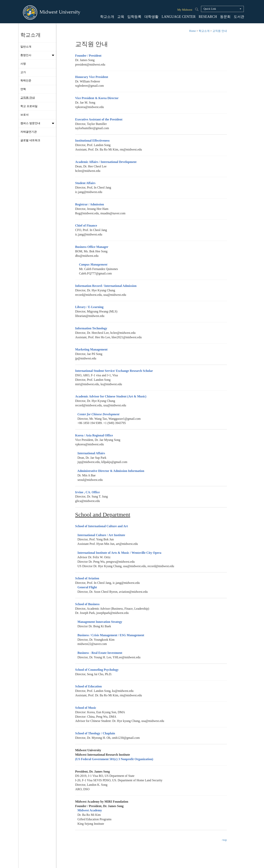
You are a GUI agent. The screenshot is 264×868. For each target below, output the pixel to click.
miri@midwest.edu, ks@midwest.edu (99, 384)
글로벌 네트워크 (30, 140)
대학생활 (151, 17)
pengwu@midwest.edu (120, 562)
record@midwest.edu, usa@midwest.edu (101, 295)
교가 (23, 72)
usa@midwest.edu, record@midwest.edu (149, 566)
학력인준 (26, 81)
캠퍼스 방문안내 (38, 123)
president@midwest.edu (90, 64)
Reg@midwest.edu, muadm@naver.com (100, 213)
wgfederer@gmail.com (90, 86)
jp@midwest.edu (86, 358)
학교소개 (107, 17)
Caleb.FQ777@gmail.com (96, 273)
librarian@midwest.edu (90, 316)
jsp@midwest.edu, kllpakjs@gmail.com (101, 462)
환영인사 (38, 55)
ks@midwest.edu (123, 691)
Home (192, 31)
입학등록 (134, 17)
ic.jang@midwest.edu (89, 192)
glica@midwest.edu (88, 501)
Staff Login (144, 860)
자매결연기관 (29, 132)
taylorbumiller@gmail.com (92, 128)
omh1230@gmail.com (126, 738)
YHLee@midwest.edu (126, 657)
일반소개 (26, 47)
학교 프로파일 (29, 106)
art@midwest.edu (127, 544)
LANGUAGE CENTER (178, 17)
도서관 (239, 17)
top (224, 840)
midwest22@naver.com (91, 644)
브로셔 (24, 115)
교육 (121, 17)
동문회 (225, 17)
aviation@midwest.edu (133, 592)
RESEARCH (208, 17)
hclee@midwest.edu (88, 171)
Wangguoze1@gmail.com (125, 419)
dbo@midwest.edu (87, 256)
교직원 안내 (28, 98)
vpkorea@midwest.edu (90, 107)
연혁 (23, 89)
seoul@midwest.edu (89, 480)
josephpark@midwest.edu (112, 613)
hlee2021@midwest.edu (127, 337)
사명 (23, 64)
